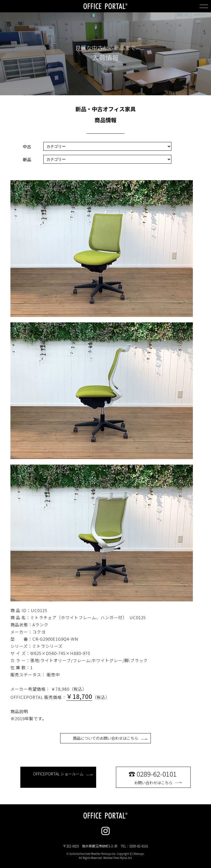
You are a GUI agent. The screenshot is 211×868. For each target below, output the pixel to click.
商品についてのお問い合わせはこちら (110, 738)
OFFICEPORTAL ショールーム (63, 774)
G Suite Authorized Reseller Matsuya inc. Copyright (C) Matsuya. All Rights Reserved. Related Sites (106, 856)
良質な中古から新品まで (105, 48)
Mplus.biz (126, 858)
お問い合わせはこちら (158, 777)
